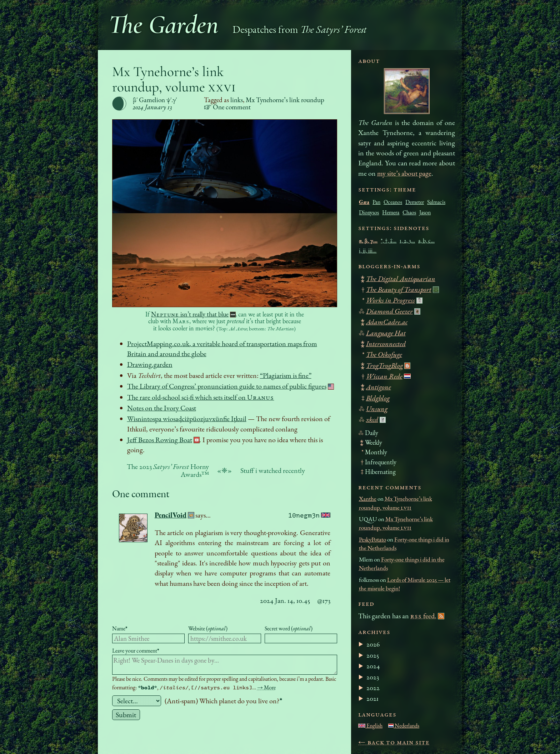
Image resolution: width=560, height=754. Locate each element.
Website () (208, 628)
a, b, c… (426, 241)
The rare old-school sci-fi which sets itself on (201, 397)
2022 (373, 688)
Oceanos (393, 202)
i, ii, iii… (368, 251)
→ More (266, 687)
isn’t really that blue (190, 314)
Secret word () (289, 628)
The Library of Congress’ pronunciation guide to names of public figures (227, 386)
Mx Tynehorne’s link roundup (285, 100)
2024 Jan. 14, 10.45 (285, 600)
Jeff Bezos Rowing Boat (160, 440)
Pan (376, 202)
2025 (373, 655)
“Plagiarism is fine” (286, 375)
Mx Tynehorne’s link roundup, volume (174, 79)
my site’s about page (404, 173)
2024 (373, 666)
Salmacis (436, 202)
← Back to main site (394, 742)
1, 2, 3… (407, 241)
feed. (423, 616)
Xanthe (368, 499)
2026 (373, 644)
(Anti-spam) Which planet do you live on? (223, 701)
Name (120, 628)
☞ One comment (227, 107)
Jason (425, 212)
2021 (372, 698)
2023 (373, 677)
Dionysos (369, 212)
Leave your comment (136, 651)
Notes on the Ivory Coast (162, 408)
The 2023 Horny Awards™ (168, 470)
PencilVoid (171, 515)
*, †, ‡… (389, 241)
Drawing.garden (150, 364)
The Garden (164, 24)
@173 (324, 600)
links (237, 100)
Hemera (391, 212)
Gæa (364, 202)
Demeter (415, 202)
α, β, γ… (368, 241)
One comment (141, 493)
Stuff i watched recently (273, 470)
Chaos (409, 212)
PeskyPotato (372, 539)
